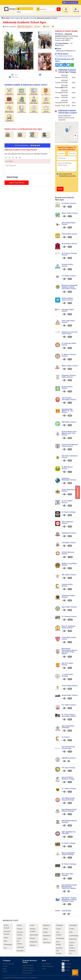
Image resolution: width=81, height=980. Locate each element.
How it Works (46, 964)
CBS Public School (69, 422)
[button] (67, 130)
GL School (66, 737)
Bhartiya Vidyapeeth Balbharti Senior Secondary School (70, 287)
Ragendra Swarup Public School (69, 376)
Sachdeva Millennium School (69, 479)
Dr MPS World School (67, 468)
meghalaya (34, 942)
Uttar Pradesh (16, 18)
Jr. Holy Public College (67, 675)
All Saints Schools (69, 203)
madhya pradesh (33, 930)
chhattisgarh (8, 944)
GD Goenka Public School (69, 224)
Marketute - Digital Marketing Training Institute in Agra (69, 899)
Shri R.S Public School (68, 664)
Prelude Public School (67, 265)
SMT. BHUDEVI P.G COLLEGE (69, 833)
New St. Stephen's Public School (69, 627)
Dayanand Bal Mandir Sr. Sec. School (68, 411)
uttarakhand (60, 938)
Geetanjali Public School (68, 596)
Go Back (6, 18)
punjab (45, 932)
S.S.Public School (69, 276)
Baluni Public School (70, 213)
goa (5, 948)
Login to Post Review (17, 183)
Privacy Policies (27, 973)
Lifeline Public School (67, 585)
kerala (32, 925)
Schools (70, 197)
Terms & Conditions (28, 970)
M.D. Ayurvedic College (68, 875)
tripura (58, 929)
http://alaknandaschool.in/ (64, 56)
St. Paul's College (69, 512)
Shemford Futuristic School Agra (70, 333)
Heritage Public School (68, 310)
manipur (33, 938)
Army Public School (69, 244)
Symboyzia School (69, 533)
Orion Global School (70, 686)
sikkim (45, 939)
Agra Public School (69, 607)
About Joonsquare (9, 964)
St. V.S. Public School (67, 502)
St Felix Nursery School (68, 553)
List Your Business (70, 2)
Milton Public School (70, 366)
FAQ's (44, 969)
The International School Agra (68, 747)
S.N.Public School (69, 543)
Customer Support (28, 968)
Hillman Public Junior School (67, 299)
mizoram (33, 945)
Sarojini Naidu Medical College (68, 778)
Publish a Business (48, 966)
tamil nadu (47, 943)
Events (5, 971)
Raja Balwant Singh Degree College (69, 810)
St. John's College (69, 789)
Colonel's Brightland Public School (70, 445)
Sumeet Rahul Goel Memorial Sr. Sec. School (69, 433)
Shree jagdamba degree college (68, 854)
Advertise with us (28, 965)
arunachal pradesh (7, 933)
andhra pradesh (7, 927)
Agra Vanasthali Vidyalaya (68, 727)
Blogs (5, 969)
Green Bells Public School (69, 638)
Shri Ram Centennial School (70, 457)
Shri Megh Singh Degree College (68, 799)
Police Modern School (67, 522)
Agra (25, 18)
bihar (6, 941)
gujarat (19, 925)
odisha (45, 929)
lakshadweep (74, 936)
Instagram (66, 967)
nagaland (46, 925)
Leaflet (69, 142)
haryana (20, 929)
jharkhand (20, 947)
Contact (5, 966)
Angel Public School (70, 695)
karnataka (20, 951)
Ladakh (72, 929)
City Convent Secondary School (69, 399)
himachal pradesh (20, 934)
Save (46, 27)
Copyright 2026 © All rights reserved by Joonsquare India (20, 978)
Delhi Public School (69, 234)
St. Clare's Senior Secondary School (69, 715)
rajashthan (47, 936)
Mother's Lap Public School (69, 564)
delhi (71, 932)
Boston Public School (67, 387)
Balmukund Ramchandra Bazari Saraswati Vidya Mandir (69, 651)
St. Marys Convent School (69, 355)
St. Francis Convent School (69, 254)
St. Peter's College (69, 864)
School (32, 18)
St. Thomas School (69, 617)
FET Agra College (68, 768)
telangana (60, 925)
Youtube (66, 970)
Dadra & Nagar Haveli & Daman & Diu (72, 948)
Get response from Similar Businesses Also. (67, 175)
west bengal (58, 943)
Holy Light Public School (68, 321)
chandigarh (73, 925)
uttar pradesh (59, 934)
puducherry (73, 939)
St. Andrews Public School (69, 344)
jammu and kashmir (20, 941)
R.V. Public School (69, 705)
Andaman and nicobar (59, 951)
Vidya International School (69, 490)
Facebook (66, 964)
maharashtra (34, 935)
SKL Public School (69, 575)
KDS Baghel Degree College (69, 821)
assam (6, 938)
